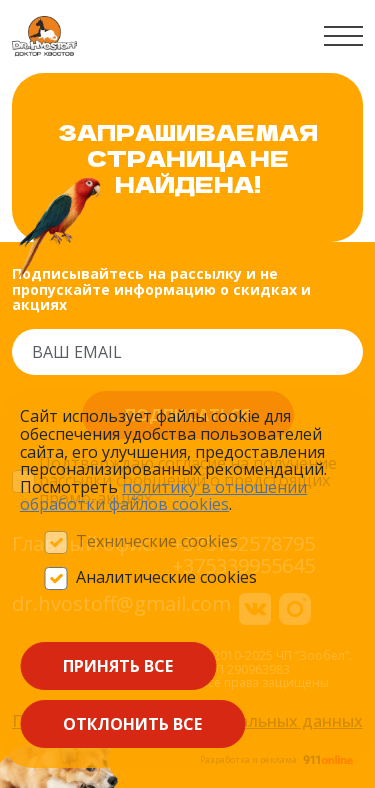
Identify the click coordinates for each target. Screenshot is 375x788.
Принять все (118, 666)
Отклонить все (132, 724)
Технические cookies (157, 542)
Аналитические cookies (166, 578)
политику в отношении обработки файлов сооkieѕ (163, 496)
